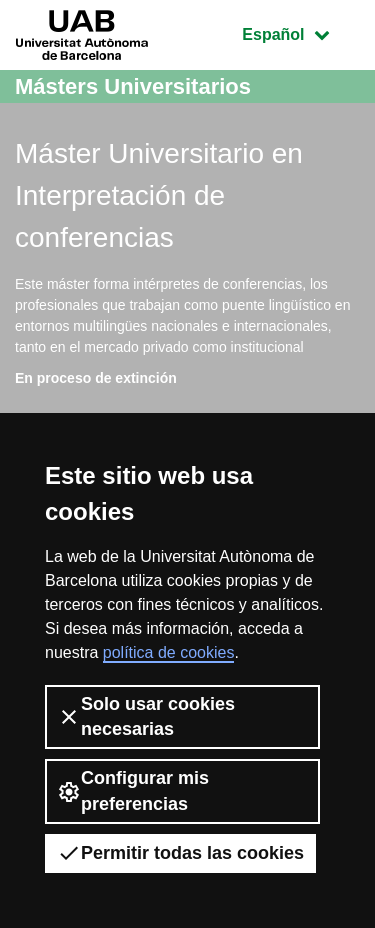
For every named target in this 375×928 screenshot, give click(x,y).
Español (300, 32)
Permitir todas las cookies (180, 853)
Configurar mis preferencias (133, 790)
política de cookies (169, 652)
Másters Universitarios (133, 86)
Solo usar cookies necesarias (146, 716)
